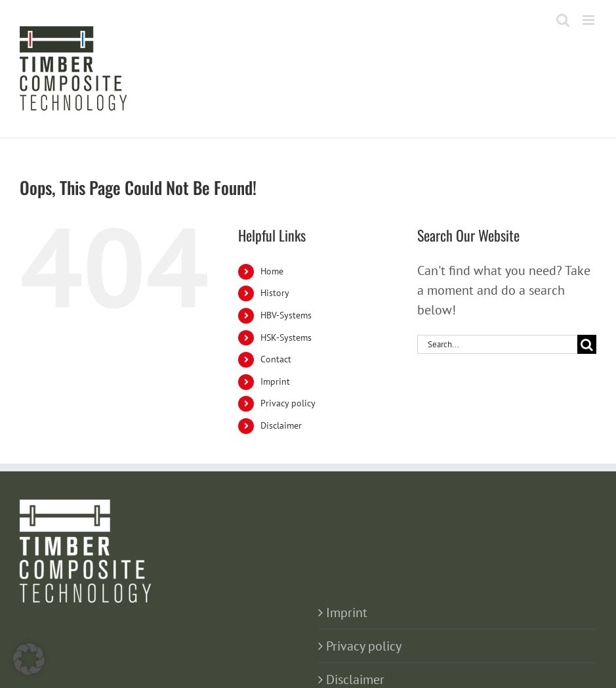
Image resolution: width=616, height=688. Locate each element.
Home (272, 271)
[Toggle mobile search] (563, 20)
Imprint (275, 381)
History (275, 293)
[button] (29, 659)
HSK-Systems (286, 337)
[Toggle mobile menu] (589, 20)
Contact (276, 359)
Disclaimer (281, 425)
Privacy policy (288, 403)
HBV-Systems (286, 315)
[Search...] (497, 344)
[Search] (587, 344)
